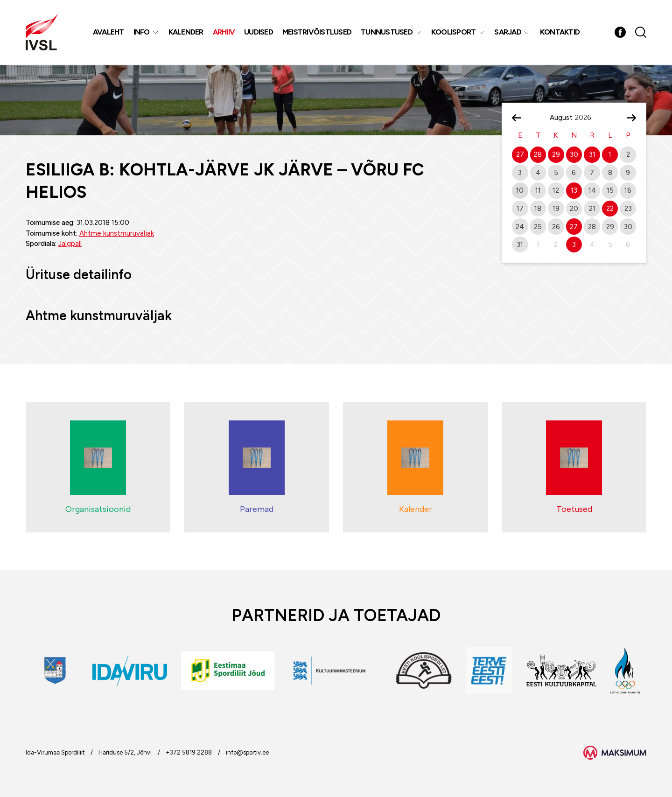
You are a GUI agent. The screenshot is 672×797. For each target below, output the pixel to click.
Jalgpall (70, 244)
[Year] (587, 118)
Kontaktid (560, 32)
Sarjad (508, 32)
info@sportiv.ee (247, 752)
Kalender (186, 32)
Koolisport (454, 32)
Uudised (259, 32)
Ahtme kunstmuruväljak (117, 233)
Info (142, 32)
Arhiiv (224, 32)
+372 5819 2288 (189, 752)
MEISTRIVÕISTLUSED (317, 32)
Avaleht (108, 32)
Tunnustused (387, 32)
